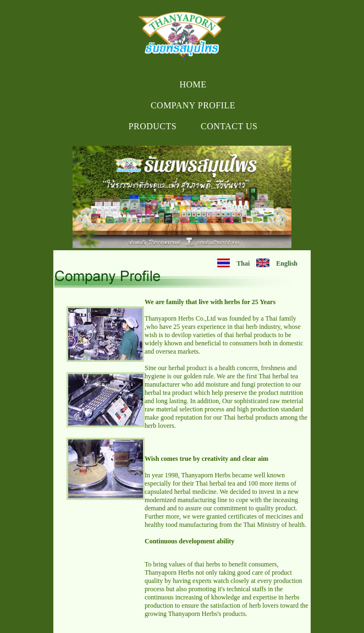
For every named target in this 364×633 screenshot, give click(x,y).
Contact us (229, 126)
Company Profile (193, 105)
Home (193, 84)
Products (153, 126)
